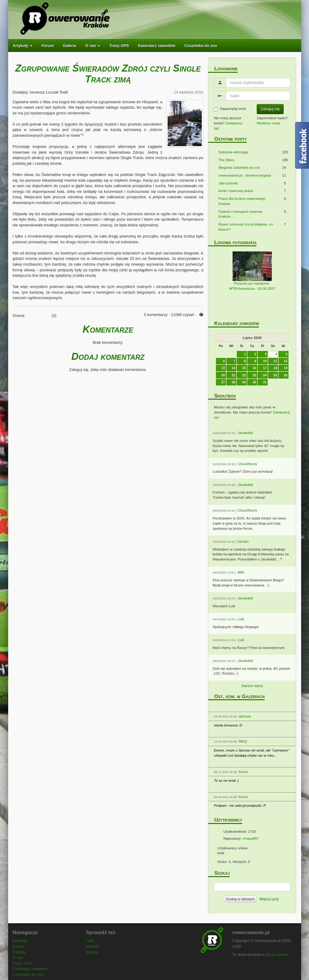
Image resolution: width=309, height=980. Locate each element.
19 (286, 368)
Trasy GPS (119, 45)
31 (265, 382)
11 (275, 361)
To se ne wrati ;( (226, 780)
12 (286, 361)
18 (275, 368)
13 (223, 368)
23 (254, 375)
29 (244, 382)
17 (265, 368)
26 (286, 375)
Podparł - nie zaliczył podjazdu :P (240, 805)
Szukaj (92, 952)
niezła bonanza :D (228, 725)
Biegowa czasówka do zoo (239, 167)
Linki (90, 941)
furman (243, 541)
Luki (241, 619)
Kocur (243, 772)
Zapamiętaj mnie (230, 109)
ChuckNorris (247, 464)
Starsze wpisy (252, 686)
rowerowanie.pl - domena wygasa (245, 175)
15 (244, 368)
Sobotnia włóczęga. (234, 152)
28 (233, 382)
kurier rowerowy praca (236, 191)
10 (265, 361)
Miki (241, 572)
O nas (93, 45)
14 (233, 368)
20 (223, 375)
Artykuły (23, 45)
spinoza (245, 716)
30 (254, 382)
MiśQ (243, 741)
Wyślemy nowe (269, 123)
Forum (47, 45)
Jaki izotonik (228, 183)
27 (223, 382)
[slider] (38, 314)
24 (265, 375)
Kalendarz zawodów (156, 45)
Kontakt (92, 946)
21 (233, 375)
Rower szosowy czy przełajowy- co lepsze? (246, 227)
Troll (64, 92)
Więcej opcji (269, 899)
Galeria (69, 45)
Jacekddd (245, 433)
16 (254, 368)
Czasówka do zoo (201, 45)
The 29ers (226, 160)
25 (275, 375)
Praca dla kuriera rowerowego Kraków (242, 201)
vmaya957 (251, 838)
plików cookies (277, 955)
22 (244, 375)
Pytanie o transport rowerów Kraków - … (240, 214)
